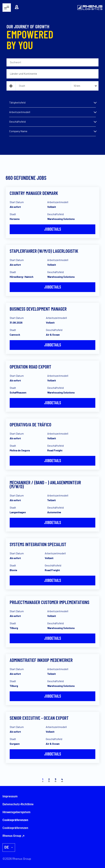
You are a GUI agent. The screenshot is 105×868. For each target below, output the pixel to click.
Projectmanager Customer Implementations (49, 602)
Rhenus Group (12, 836)
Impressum (10, 797)
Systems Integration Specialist (38, 544)
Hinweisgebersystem (16, 812)
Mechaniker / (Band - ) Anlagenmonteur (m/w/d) (45, 484)
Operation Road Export (30, 367)
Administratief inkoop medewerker (41, 660)
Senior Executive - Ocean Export (39, 718)
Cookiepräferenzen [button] (15, 828)
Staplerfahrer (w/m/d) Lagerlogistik (44, 251)
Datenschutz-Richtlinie (18, 804)
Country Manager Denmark (34, 193)
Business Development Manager (38, 309)
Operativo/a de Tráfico (30, 425)
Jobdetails (53, 229)
